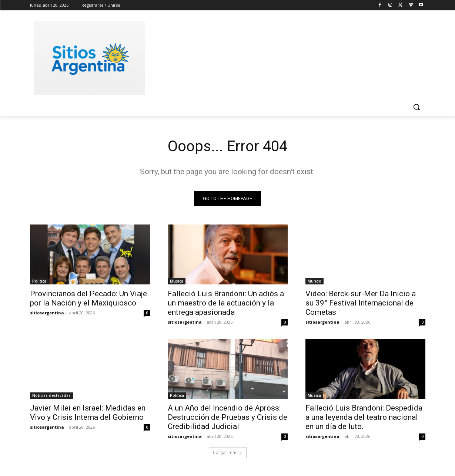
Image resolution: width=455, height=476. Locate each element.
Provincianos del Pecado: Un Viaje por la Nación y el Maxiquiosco (88, 298)
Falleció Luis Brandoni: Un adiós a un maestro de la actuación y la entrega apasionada (226, 303)
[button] (416, 107)
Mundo (315, 281)
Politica (39, 281)
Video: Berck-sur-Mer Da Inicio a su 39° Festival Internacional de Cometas (361, 303)
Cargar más (228, 453)
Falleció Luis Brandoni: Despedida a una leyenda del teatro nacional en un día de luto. (364, 417)
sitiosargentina (47, 313)
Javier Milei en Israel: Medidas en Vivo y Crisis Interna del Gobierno (88, 413)
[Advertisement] (283, 57)
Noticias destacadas (51, 395)
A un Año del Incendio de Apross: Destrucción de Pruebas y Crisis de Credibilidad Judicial (227, 417)
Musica (177, 281)
